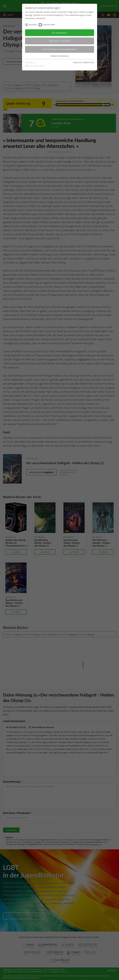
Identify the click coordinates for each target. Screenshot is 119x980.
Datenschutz (89, 62)
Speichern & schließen (60, 41)
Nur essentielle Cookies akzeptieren (60, 49)
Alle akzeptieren (60, 33)
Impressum (78, 62)
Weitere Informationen (60, 56)
